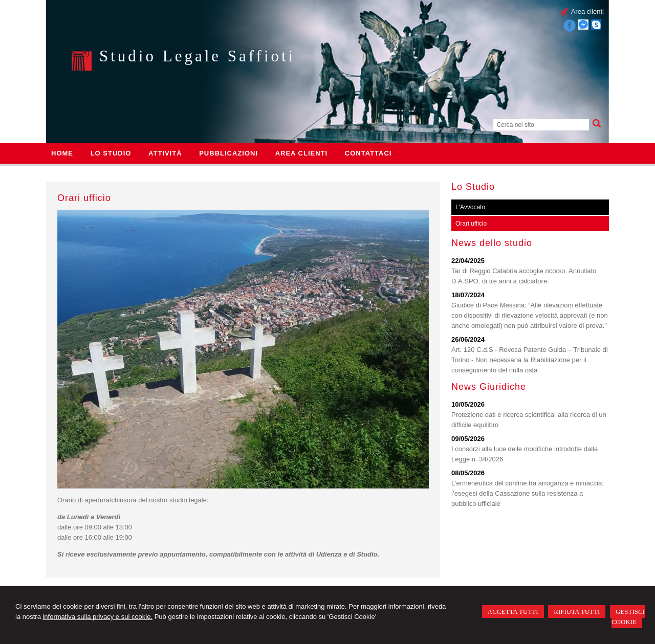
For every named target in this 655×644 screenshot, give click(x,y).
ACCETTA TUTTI (513, 612)
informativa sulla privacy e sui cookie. (97, 617)
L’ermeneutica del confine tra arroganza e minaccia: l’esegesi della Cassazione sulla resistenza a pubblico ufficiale (528, 493)
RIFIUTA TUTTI (577, 612)
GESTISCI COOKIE (628, 617)
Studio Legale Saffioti (197, 56)
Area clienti (587, 12)
